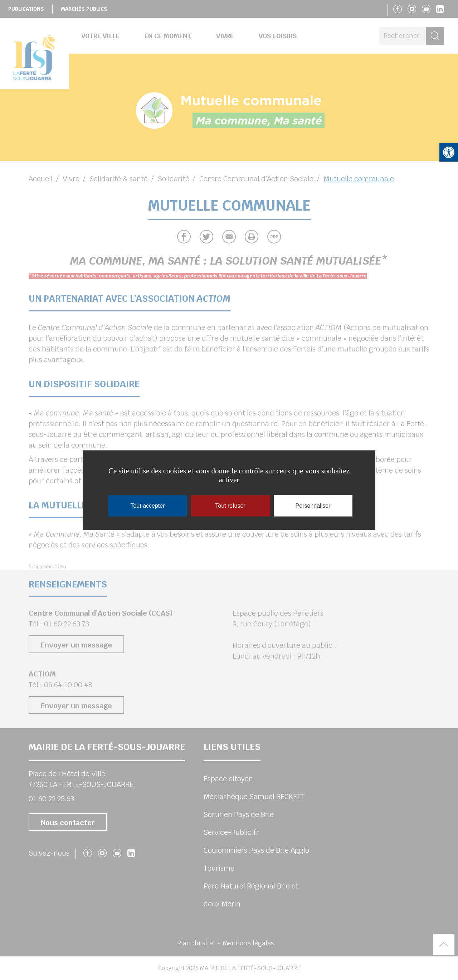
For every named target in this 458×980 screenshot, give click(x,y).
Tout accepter (147, 505)
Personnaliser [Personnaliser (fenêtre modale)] (313, 505)
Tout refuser (230, 505)
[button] (449, 152)
